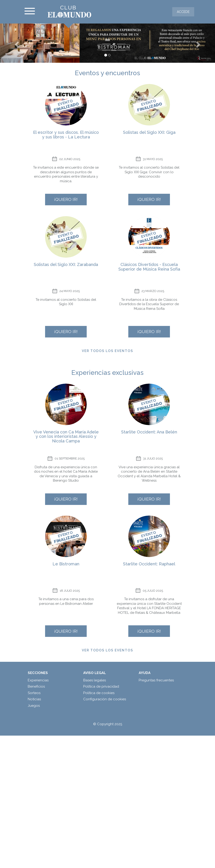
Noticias (34, 699)
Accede (183, 12)
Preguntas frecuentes (156, 680)
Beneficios (36, 686)
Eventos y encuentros (107, 73)
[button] (16, 43)
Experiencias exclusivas (107, 373)
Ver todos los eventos (107, 351)
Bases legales (95, 680)
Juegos (34, 706)
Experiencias (38, 680)
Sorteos (34, 693)
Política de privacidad (101, 686)
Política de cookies (99, 693)
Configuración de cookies (105, 699)
